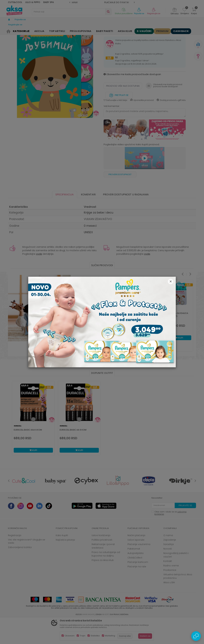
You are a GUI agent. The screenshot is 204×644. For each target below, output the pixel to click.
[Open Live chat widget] (196, 636)
